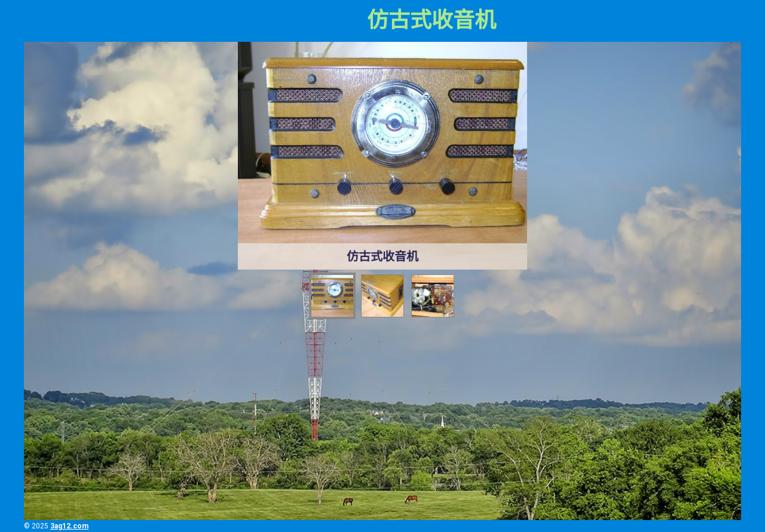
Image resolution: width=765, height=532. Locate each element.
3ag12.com (69, 526)
